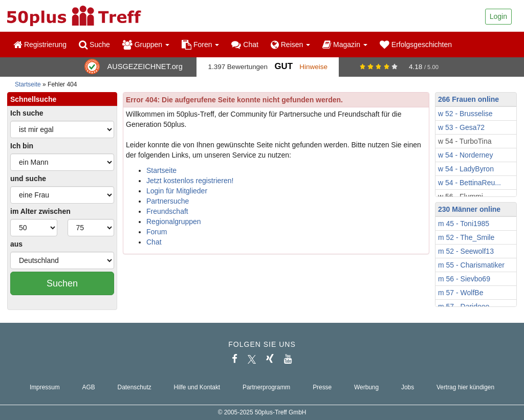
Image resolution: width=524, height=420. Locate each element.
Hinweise (313, 67)
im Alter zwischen (40, 211)
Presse (322, 387)
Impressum (45, 387)
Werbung (366, 387)
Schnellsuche (33, 99)
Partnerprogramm (266, 387)
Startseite (28, 84)
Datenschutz (135, 387)
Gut (283, 66)
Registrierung (40, 45)
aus (16, 244)
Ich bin (22, 146)
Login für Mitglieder (177, 191)
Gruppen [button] (146, 45)
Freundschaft (167, 211)
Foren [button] (200, 45)
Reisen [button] (290, 45)
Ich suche (27, 113)
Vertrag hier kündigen (465, 387)
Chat (245, 45)
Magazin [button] (345, 45)
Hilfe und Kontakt (197, 387)
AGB (89, 387)
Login (498, 16)
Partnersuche (168, 201)
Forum (157, 232)
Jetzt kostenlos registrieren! (190, 181)
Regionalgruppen (174, 222)
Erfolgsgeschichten (416, 45)
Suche (94, 45)
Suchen (62, 283)
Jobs (408, 387)
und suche (28, 179)
